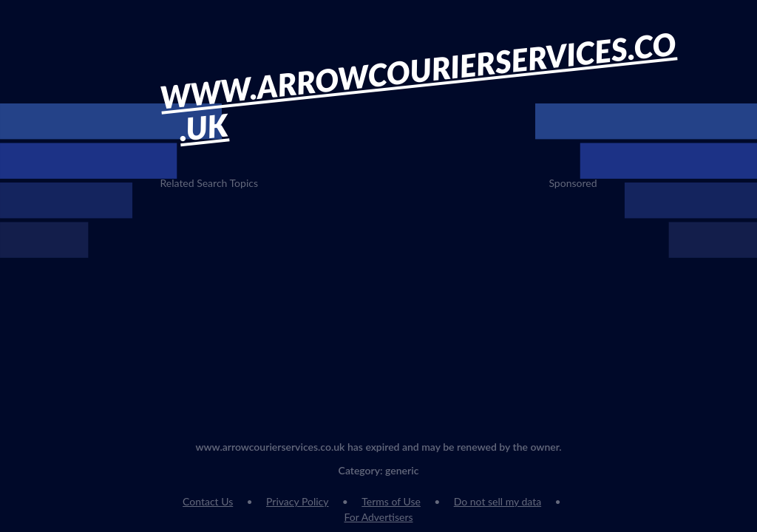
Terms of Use (391, 501)
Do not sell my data (498, 501)
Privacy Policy (297, 501)
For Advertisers (378, 517)
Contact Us (208, 501)
